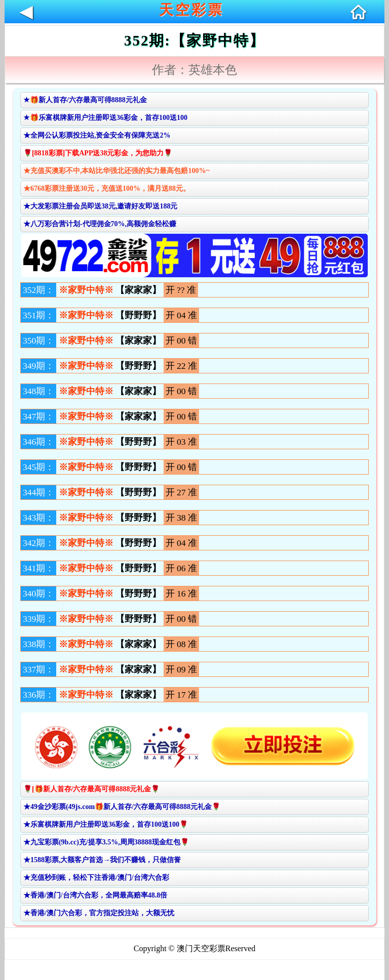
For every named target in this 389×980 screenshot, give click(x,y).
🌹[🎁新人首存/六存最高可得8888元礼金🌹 (92, 789)
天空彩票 (191, 10)
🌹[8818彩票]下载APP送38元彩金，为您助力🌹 (98, 153)
